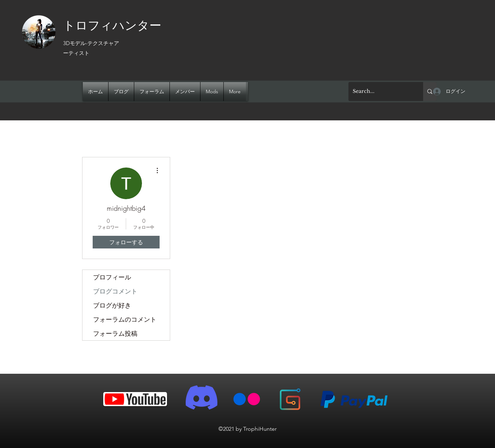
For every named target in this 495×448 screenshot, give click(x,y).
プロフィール (112, 277)
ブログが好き (112, 305)
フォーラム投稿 (115, 333)
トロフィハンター (112, 25)
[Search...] (380, 92)
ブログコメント (115, 291)
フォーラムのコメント (125, 319)
